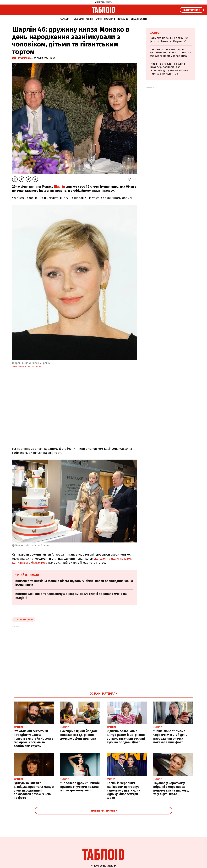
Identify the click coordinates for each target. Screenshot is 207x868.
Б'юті (99, 19)
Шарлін (60, 187)
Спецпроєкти (139, 19)
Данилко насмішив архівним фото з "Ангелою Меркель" (169, 40)
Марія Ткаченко (22, 58)
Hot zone (123, 19)
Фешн (90, 19)
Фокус (155, 33)
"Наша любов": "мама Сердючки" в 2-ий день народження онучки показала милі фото (170, 737)
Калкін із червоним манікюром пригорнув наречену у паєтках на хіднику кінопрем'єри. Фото (123, 790)
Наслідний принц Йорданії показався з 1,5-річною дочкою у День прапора (79, 735)
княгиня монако (24, 620)
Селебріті (66, 19)
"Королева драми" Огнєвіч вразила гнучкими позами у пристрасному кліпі (80, 787)
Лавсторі (109, 19)
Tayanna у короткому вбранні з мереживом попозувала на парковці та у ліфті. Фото (171, 789)
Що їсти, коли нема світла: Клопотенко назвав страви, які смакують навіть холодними (171, 53)
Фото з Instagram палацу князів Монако (27, 367)
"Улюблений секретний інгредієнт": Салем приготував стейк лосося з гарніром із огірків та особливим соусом (34, 738)
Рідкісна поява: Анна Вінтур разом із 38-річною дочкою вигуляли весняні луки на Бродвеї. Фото (126, 737)
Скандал (79, 19)
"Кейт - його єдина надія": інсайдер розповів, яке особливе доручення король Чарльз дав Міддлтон (169, 69)
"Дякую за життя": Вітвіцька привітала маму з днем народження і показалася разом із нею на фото (34, 790)
